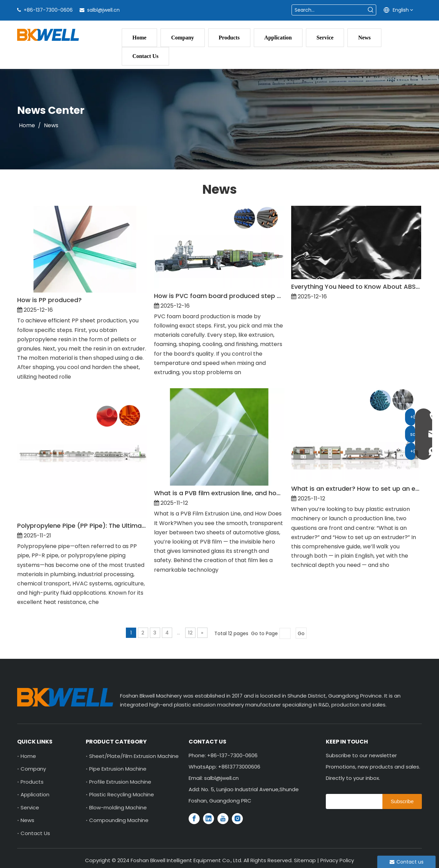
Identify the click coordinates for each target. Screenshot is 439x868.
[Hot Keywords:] (371, 10)
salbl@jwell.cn (103, 10)
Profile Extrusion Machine (120, 782)
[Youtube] (223, 819)
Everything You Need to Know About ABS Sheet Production (356, 287)
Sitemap (305, 860)
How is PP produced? (49, 300)
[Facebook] (194, 819)
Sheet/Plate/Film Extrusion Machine (134, 756)
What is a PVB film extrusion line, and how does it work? (219, 493)
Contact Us (35, 833)
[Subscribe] (402, 801)
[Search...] (329, 10)
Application (35, 794)
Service (30, 807)
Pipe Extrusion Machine (118, 769)
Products (32, 782)
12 (190, 633)
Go (301, 633)
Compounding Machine (119, 820)
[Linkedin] (209, 819)
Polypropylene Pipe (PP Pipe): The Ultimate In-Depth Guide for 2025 (82, 526)
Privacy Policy (337, 860)
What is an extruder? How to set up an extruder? (356, 489)
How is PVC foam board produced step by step (219, 296)
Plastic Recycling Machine (122, 794)
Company (33, 769)
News (27, 820)
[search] (352, 801)
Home (28, 756)
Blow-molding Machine (118, 807)
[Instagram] (237, 819)
